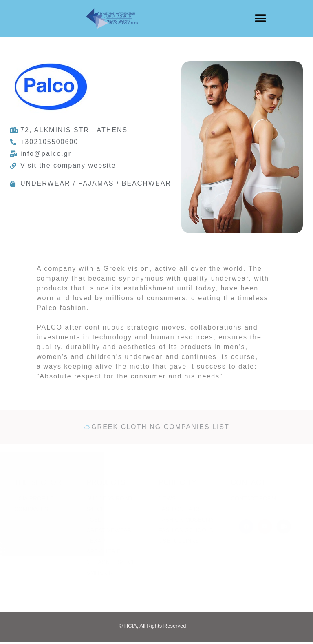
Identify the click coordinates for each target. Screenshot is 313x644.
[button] (260, 19)
